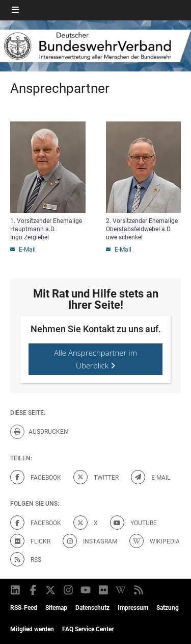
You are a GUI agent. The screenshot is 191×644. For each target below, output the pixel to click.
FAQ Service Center (88, 629)
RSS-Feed (24, 608)
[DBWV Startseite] (95, 46)
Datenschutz (92, 608)
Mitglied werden (32, 629)
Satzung (168, 608)
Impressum (133, 608)
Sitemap (56, 608)
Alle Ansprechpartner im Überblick (95, 359)
